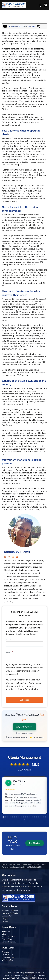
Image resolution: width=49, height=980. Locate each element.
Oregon (5, 919)
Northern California (10, 913)
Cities (17, 864)
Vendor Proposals (9, 942)
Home (5, 864)
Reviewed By (15, 26)
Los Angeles (19, 96)
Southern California (10, 911)
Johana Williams (17, 552)
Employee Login (8, 957)
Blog (11, 864)
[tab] (4, 817)
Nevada (5, 921)
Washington (7, 916)
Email (9, 652)
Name (9, 640)
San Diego (24, 93)
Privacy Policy (8, 955)
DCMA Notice (8, 960)
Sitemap (5, 952)
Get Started (35, 843)
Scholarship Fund (9, 937)
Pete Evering (29, 26)
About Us (6, 931)
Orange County (39, 146)
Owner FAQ (7, 939)
